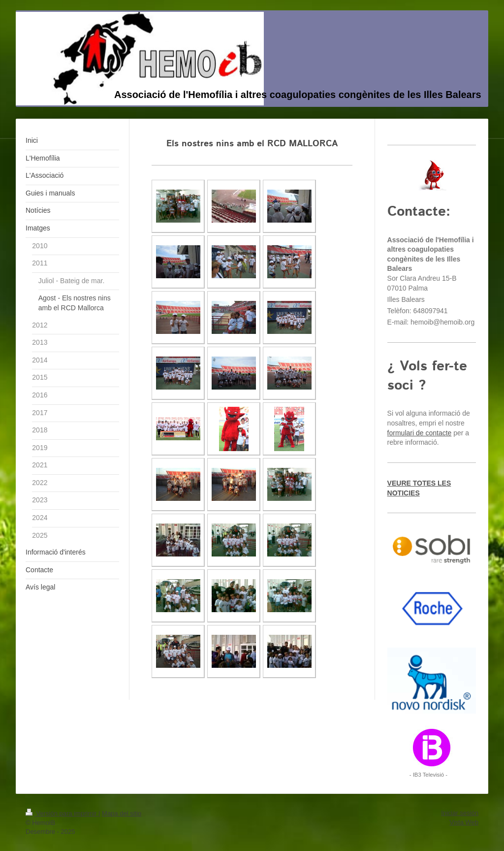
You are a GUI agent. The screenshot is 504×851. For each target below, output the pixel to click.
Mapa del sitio (122, 813)
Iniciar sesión (460, 813)
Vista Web (464, 822)
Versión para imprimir (62, 813)
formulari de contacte (420, 433)
